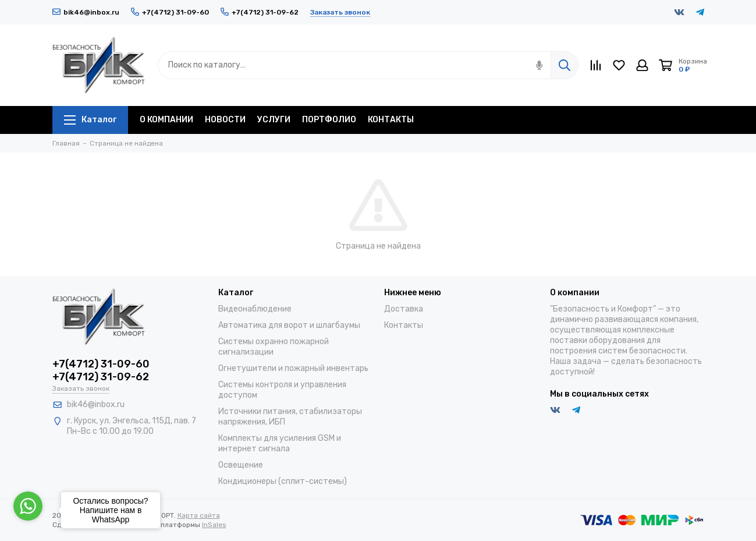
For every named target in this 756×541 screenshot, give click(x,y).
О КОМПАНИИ (166, 120)
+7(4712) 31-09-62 (260, 12)
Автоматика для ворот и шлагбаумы (289, 325)
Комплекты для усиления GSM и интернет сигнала (280, 443)
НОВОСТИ (225, 120)
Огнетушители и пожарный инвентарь (293, 368)
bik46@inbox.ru (86, 12)
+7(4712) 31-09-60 (170, 12)
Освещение (241, 465)
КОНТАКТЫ (391, 120)
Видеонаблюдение (255, 309)
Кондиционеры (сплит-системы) (283, 481)
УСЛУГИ (274, 120)
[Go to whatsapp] (28, 506)
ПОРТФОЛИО (329, 120)
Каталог (90, 120)
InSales (214, 525)
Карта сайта (199, 515)
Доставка (404, 309)
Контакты (404, 325)
